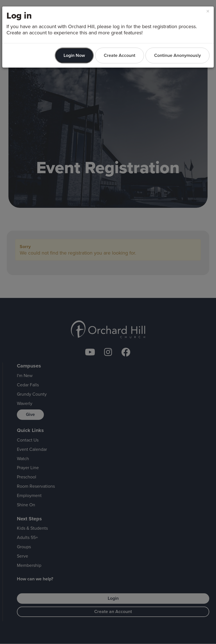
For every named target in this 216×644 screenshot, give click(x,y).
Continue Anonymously (177, 55)
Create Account (120, 55)
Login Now (74, 55)
